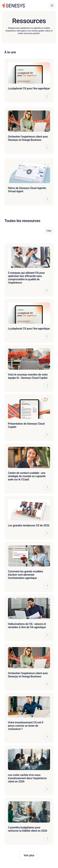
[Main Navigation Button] (52, 5)
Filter (49, 231)
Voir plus (29, 855)
